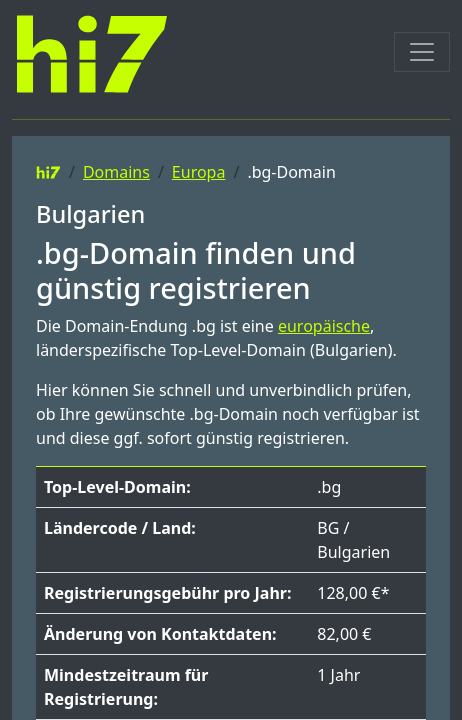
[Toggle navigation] (422, 52)
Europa (199, 172)
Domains (116, 172)
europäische (324, 326)
